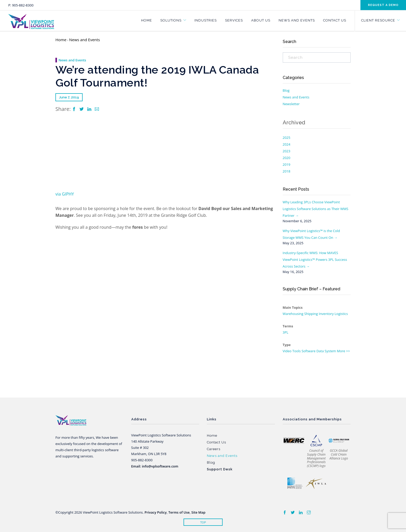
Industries (206, 20)
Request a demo (383, 5)
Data (320, 351)
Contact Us (335, 20)
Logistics (341, 314)
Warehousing (293, 314)
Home (147, 20)
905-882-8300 (23, 5)
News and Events (297, 20)
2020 (287, 158)
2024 (287, 144)
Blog (286, 90)
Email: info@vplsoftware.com (155, 466)
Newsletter (291, 104)
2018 (287, 171)
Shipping (311, 314)
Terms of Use (179, 512)
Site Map (198, 512)
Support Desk (220, 469)
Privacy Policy (155, 512)
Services (234, 20)
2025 (287, 138)
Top (203, 523)
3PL (286, 332)
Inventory (326, 314)
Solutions (171, 20)
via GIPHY (65, 194)
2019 (287, 164)
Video (287, 351)
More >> (343, 351)
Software (309, 351)
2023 (287, 151)
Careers (214, 449)
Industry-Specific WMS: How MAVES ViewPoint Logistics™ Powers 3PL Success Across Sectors (315, 260)
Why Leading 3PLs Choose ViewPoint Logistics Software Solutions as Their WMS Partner (316, 209)
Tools (296, 351)
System (330, 351)
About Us (261, 20)
